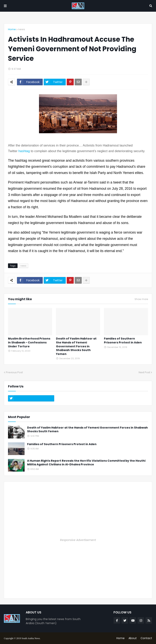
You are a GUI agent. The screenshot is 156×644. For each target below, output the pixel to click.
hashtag (24, 151)
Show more (141, 299)
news (22, 29)
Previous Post (14, 372)
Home (12, 29)
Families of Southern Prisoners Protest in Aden (123, 341)
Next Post (144, 372)
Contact (146, 638)
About (133, 638)
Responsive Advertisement (78, 540)
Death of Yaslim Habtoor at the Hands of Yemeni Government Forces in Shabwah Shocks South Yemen (76, 346)
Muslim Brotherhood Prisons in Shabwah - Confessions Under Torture (29, 342)
